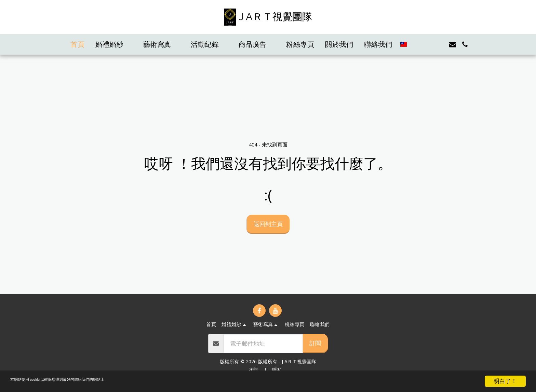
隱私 (277, 370)
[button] (114, 44)
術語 (254, 370)
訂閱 (315, 343)
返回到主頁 (268, 224)
